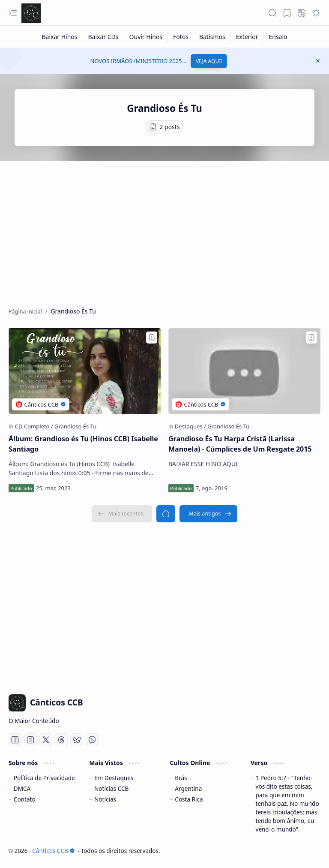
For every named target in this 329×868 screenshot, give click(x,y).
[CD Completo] (34, 426)
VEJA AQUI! (209, 61)
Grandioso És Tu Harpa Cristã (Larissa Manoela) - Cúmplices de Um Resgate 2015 (240, 444)
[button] (13, 13)
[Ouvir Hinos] (146, 37)
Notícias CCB (111, 788)
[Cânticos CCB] (31, 13)
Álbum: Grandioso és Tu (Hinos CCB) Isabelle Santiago (83, 444)
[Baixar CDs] (104, 37)
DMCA (22, 788)
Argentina (188, 788)
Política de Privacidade (44, 778)
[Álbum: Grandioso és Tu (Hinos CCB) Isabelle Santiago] (85, 371)
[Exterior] (247, 37)
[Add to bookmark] (152, 338)
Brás (181, 778)
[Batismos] (212, 37)
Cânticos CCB (53, 851)
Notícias (105, 799)
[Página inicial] (166, 514)
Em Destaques (114, 778)
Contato (25, 799)
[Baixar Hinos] (60, 37)
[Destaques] (190, 426)
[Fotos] (181, 37)
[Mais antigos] (208, 514)
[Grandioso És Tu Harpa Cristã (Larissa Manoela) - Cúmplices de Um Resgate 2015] (244, 371)
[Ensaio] (278, 37)
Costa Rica (189, 799)
